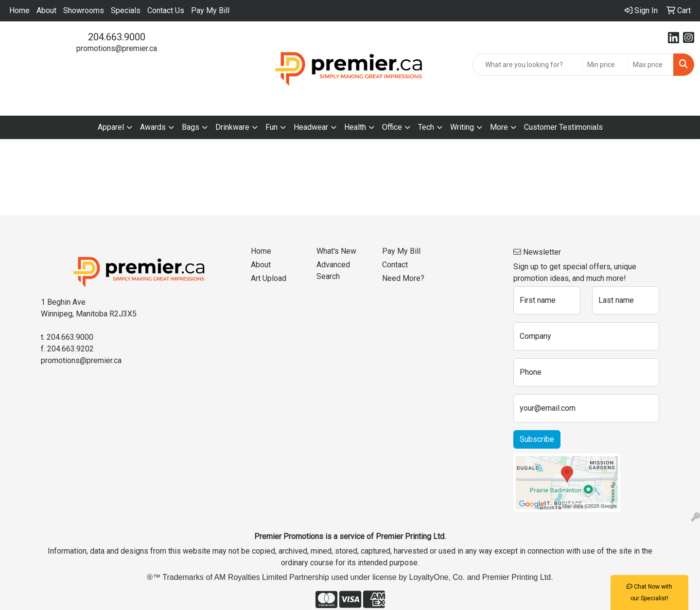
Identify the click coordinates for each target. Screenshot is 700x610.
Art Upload (269, 278)
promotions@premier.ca (117, 48)
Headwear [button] (311, 127)
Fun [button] (271, 127)
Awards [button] (153, 127)
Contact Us (166, 10)
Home (19, 10)
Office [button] (392, 127)
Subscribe (537, 439)
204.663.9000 (117, 37)
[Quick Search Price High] (651, 65)
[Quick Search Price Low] (605, 65)
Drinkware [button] (232, 127)
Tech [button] (426, 127)
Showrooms (84, 10)
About (46, 10)
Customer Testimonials (563, 127)
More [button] (499, 127)
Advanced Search (333, 270)
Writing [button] (462, 127)
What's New (336, 251)
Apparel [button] (111, 127)
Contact (395, 265)
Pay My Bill (210, 10)
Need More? (403, 278)
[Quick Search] (527, 65)
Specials (126, 10)
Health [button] (355, 127)
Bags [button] (191, 127)
